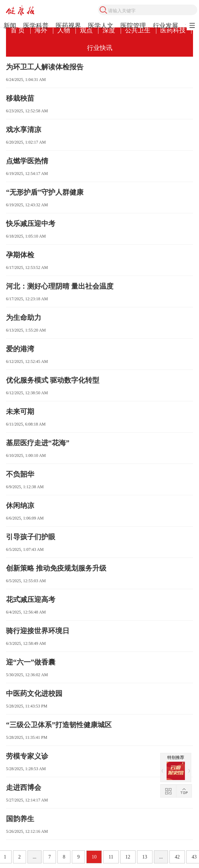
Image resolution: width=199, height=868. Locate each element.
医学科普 (36, 26)
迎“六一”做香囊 (31, 662)
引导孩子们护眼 (31, 537)
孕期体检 (20, 255)
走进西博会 (24, 787)
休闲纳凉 (20, 505)
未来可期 (20, 411)
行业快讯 (100, 48)
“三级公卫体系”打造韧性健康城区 (59, 725)
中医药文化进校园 (34, 693)
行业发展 (166, 26)
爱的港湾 (20, 349)
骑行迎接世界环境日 (38, 631)
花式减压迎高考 (31, 599)
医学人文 (101, 26)
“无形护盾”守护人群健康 (45, 192)
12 (128, 857)
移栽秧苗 (20, 98)
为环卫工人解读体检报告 (45, 67)
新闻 (10, 26)
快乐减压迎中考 (31, 224)
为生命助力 (24, 317)
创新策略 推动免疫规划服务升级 (56, 568)
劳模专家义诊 (27, 756)
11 (111, 857)
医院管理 (133, 26)
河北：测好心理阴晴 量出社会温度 (60, 286)
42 (177, 857)
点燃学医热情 (27, 161)
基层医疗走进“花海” (38, 443)
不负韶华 (20, 474)
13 (145, 857)
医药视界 (68, 26)
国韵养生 (20, 819)
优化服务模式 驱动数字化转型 (53, 380)
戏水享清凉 (24, 130)
